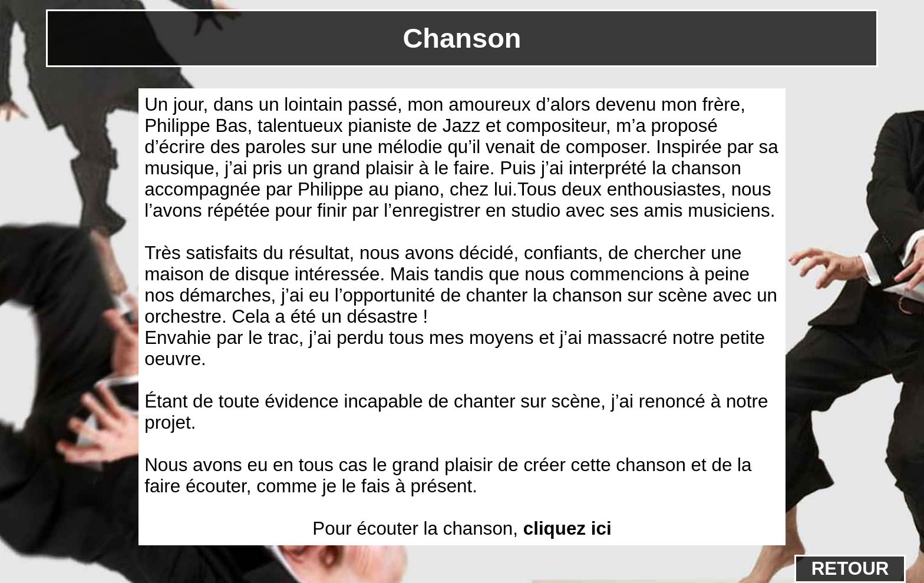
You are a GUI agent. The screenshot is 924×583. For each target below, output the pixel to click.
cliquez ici (567, 529)
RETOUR (850, 569)
